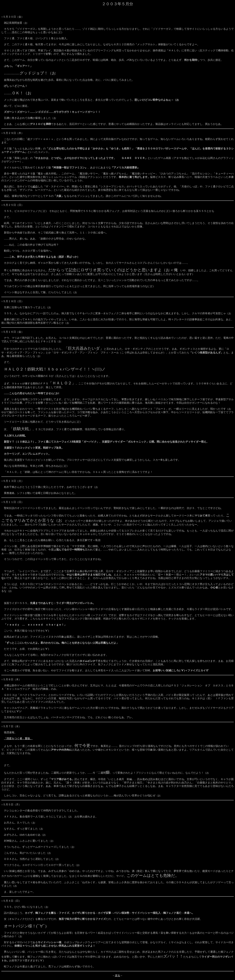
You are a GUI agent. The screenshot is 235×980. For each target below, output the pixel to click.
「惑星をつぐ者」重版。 (18, 738)
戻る (117, 976)
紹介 (35, 186)
